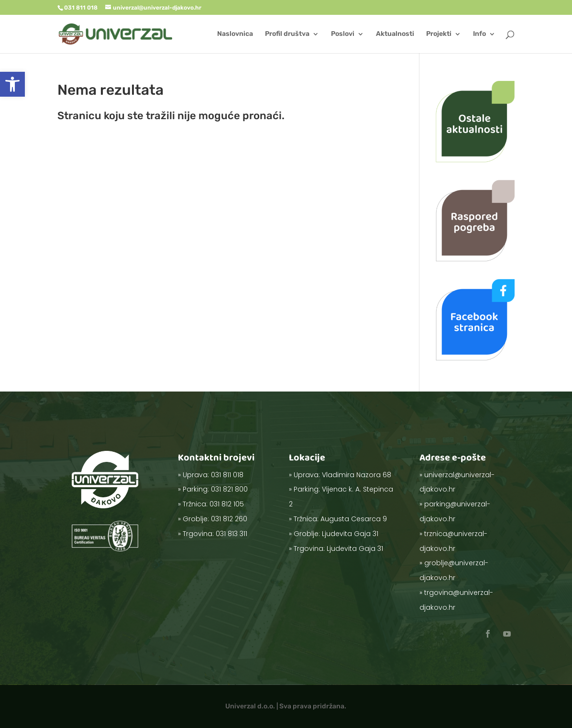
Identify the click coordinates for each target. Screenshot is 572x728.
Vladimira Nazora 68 (352, 487)
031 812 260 (228, 509)
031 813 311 (229, 518)
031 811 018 (227, 483)
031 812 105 (226, 501)
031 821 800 (228, 492)
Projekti (439, 34)
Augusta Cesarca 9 (351, 513)
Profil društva (287, 34)
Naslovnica (235, 34)
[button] (12, 84)
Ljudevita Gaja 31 (348, 521)
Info (479, 34)
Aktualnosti (395, 34)
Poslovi (343, 34)
